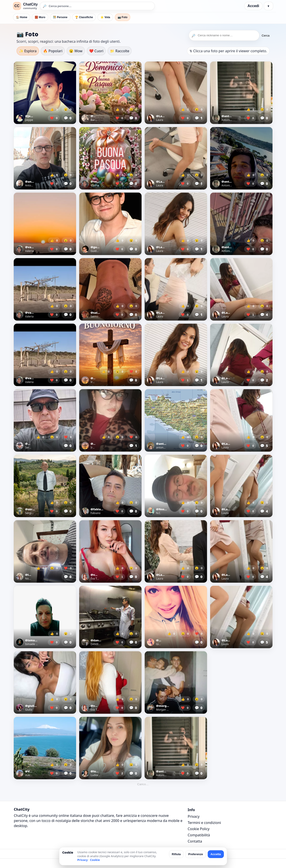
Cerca (266, 36)
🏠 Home (22, 17)
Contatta (195, 841)
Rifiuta (176, 854)
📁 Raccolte (120, 51)
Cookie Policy (199, 829)
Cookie (95, 860)
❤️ (54, 118)
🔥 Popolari (53, 51)
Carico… (143, 784)
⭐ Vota (105, 17)
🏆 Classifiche (84, 17)
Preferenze (196, 854)
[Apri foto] (45, 93)
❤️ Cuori (96, 51)
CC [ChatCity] (17, 6)
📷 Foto (123, 17)
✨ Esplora (28, 51)
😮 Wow (76, 51)
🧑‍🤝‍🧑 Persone (60, 17)
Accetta (216, 854)
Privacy (194, 816)
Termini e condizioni (204, 823)
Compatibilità (199, 835)
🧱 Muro (40, 17)
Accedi (253, 6)
